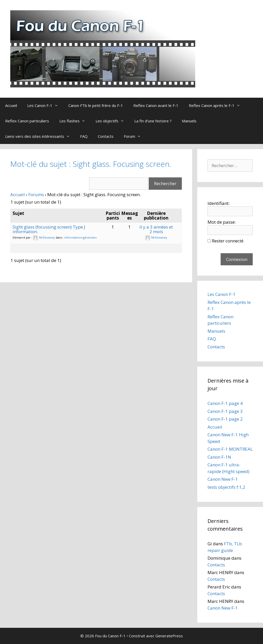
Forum (135, 136)
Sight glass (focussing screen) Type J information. (49, 229)
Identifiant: (219, 203)
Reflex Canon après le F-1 (217, 105)
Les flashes (75, 121)
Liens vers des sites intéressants (40, 136)
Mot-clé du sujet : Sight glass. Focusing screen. (91, 164)
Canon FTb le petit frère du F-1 (96, 105)
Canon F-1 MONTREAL (230, 449)
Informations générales (81, 237)
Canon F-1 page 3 (225, 411)
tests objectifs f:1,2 (226, 487)
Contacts (106, 136)
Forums (36, 194)
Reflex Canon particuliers (27, 121)
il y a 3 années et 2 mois (156, 229)
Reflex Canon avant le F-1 (156, 105)
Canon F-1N (219, 457)
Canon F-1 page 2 (225, 419)
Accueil (11, 105)
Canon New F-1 (223, 479)
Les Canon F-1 (45, 105)
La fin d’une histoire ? (153, 121)
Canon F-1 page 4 (225, 403)
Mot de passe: (222, 222)
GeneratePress (169, 636)
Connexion (237, 259)
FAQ (84, 136)
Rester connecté (228, 241)
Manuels (189, 121)
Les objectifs (112, 121)
